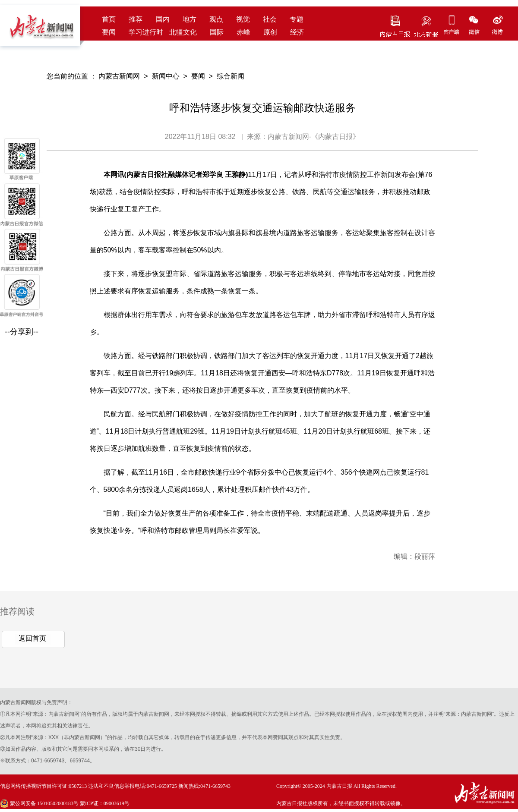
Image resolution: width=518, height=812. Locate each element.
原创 (270, 32)
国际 (217, 32)
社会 (270, 19)
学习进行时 (146, 32)
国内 (163, 19)
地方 (190, 19)
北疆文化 (183, 32)
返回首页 (32, 638)
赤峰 (243, 32)
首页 (109, 19)
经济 (297, 32)
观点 (216, 19)
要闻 (109, 32)
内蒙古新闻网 (119, 76)
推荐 (136, 19)
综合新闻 (231, 76)
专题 (297, 19)
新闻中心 (166, 76)
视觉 (243, 19)
